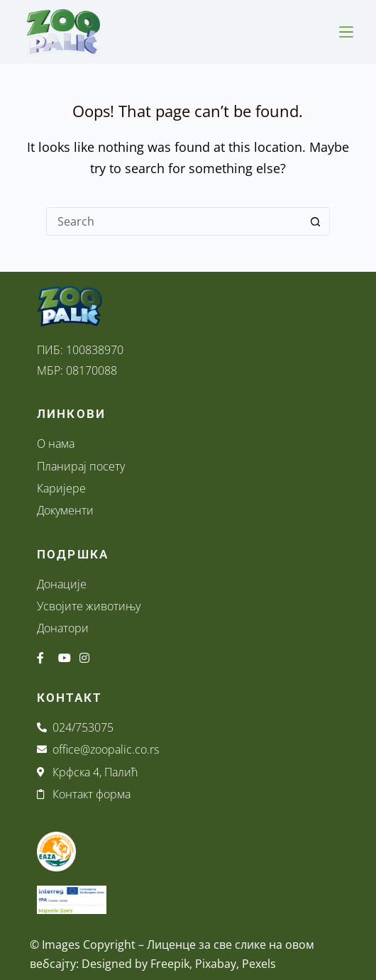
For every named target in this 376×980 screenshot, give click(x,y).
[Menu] (346, 32)
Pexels (259, 964)
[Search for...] (174, 221)
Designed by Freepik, (137, 964)
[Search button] (316, 221)
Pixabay (216, 964)
